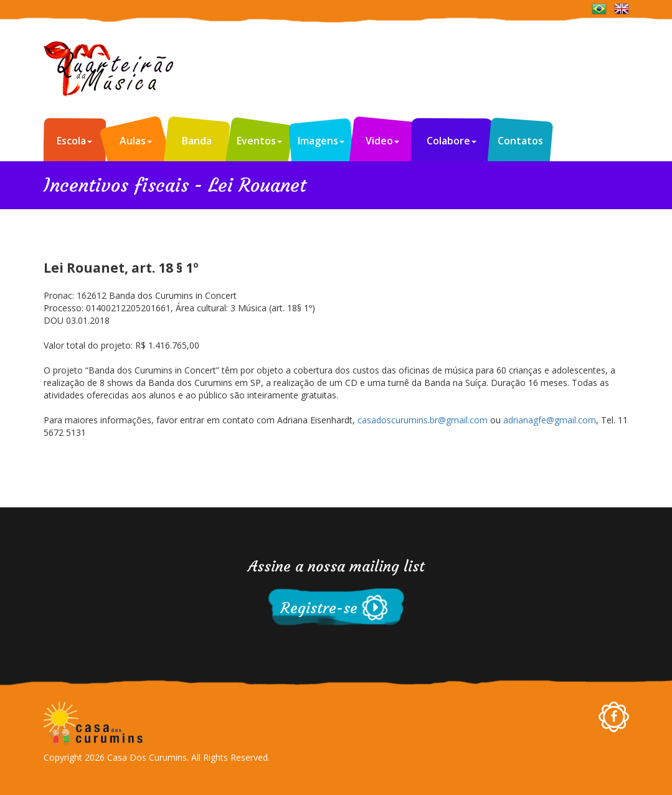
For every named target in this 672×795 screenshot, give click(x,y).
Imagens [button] (321, 141)
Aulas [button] (136, 141)
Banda (197, 141)
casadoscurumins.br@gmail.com (423, 420)
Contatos (520, 141)
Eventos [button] (259, 141)
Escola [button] (74, 141)
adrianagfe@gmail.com (550, 420)
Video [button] (382, 141)
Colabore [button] (452, 141)
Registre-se (319, 608)
